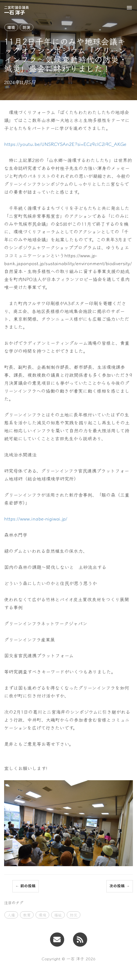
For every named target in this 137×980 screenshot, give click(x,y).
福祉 (58, 915)
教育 (27, 915)
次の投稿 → (120, 886)
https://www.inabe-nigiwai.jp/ (36, 518)
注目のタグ (14, 903)
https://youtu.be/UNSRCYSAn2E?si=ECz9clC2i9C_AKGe (65, 144)
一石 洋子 (17, 10)
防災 (27, 27)
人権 (11, 915)
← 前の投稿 (26, 886)
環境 (11, 27)
